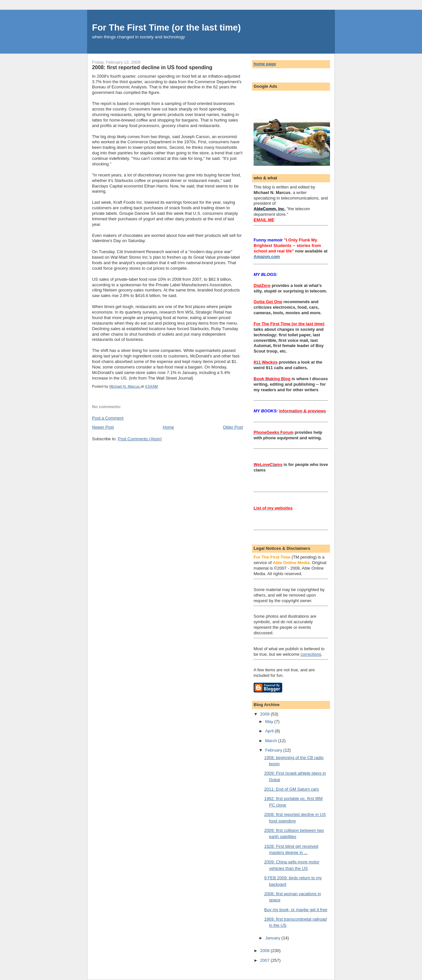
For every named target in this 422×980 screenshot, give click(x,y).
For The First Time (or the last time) (166, 27)
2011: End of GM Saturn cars (291, 789)
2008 (265, 951)
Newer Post (103, 427)
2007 (265, 960)
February (274, 750)
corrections (311, 654)
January (273, 938)
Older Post (233, 427)
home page (265, 64)
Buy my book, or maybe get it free (296, 910)
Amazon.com (267, 257)
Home (169, 427)
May (270, 722)
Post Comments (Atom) (140, 439)
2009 (265, 714)
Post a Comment (108, 418)
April (270, 731)
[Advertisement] (292, 103)
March (272, 741)
